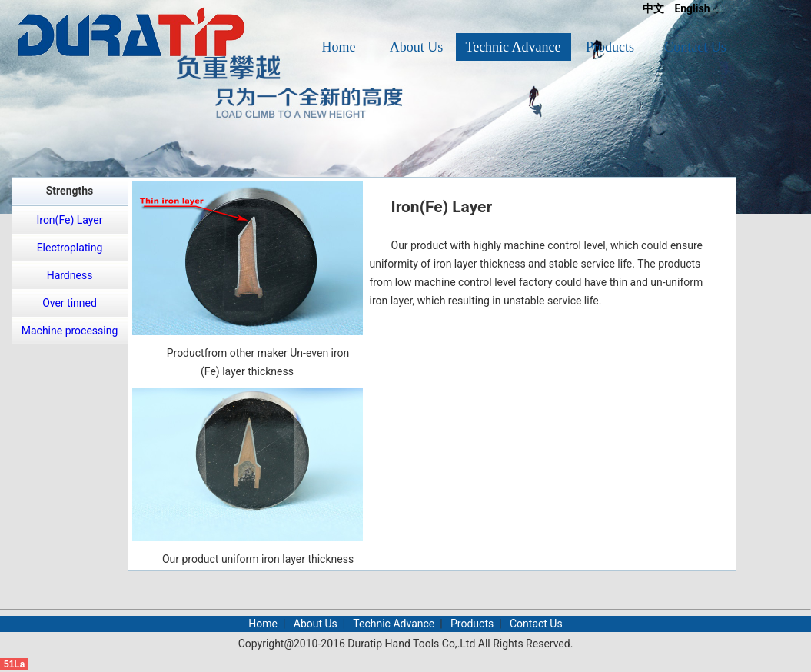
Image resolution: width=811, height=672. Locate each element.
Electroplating (70, 248)
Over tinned (70, 303)
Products (610, 47)
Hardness (70, 275)
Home (339, 47)
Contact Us (695, 47)
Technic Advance (513, 47)
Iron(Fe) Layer (69, 220)
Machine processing (70, 331)
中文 (653, 8)
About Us (417, 47)
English (692, 8)
